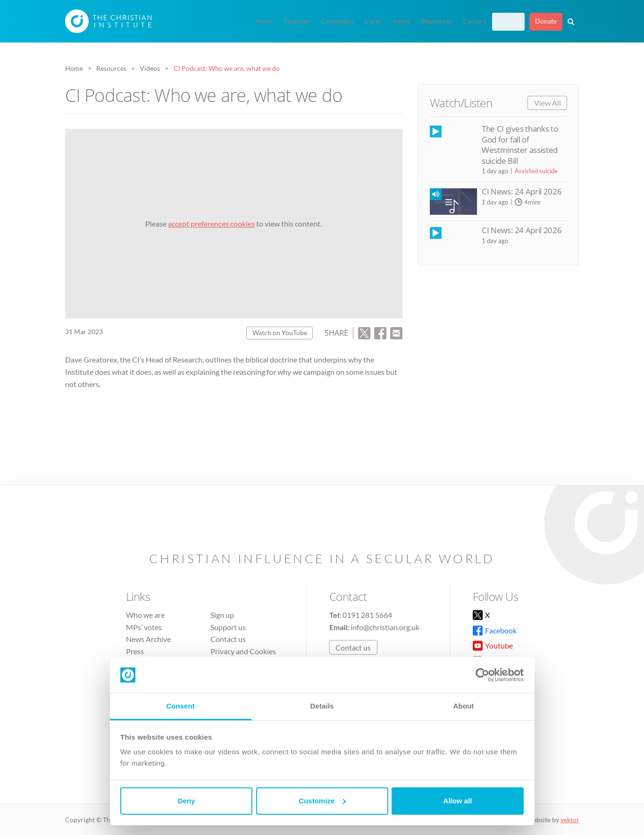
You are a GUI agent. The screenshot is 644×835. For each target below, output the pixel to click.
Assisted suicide (536, 171)
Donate (546, 21)
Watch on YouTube (280, 333)
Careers (475, 21)
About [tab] (464, 706)
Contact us (228, 639)
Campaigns (337, 21)
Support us (228, 627)
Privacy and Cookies (243, 651)
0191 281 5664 (367, 615)
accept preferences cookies (211, 224)
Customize (322, 801)
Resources (437, 21)
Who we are (145, 615)
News (264, 21)
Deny (187, 801)
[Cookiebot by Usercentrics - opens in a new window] (482, 675)
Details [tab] (322, 706)
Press (135, 651)
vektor (570, 820)
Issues (402, 21)
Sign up (508, 21)
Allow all (458, 801)
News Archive (148, 639)
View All (548, 103)
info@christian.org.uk (385, 627)
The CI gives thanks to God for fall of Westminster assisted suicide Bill (520, 144)
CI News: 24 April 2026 (522, 191)
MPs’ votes (144, 627)
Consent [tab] (180, 706)
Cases (373, 21)
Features (297, 21)
